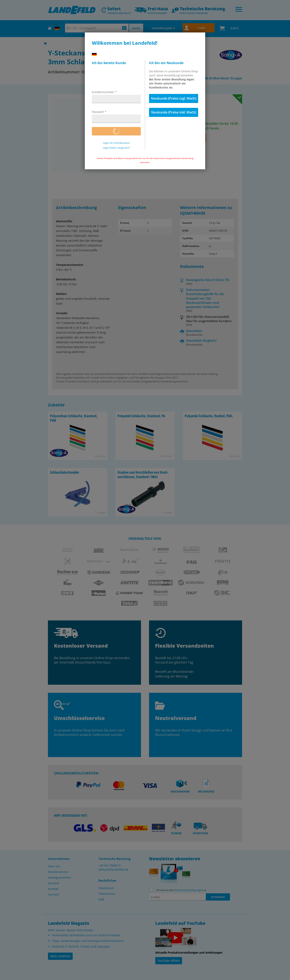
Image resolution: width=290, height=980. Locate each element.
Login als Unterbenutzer (116, 143)
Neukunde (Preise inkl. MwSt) (174, 112)
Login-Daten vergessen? (116, 148)
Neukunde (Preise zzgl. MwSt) (174, 98)
